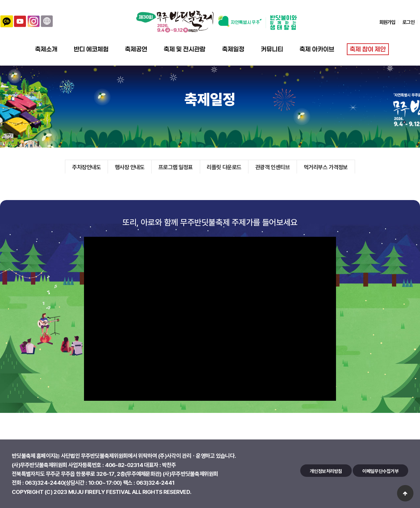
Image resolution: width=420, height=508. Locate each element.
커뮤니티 (272, 49)
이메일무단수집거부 (380, 471)
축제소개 (46, 49)
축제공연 (136, 49)
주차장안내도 (86, 167)
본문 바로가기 (0, 0)
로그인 (408, 22)
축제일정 (233, 49)
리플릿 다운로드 (224, 167)
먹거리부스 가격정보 (326, 167)
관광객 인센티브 (273, 167)
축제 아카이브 (317, 49)
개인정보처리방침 (326, 471)
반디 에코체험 (91, 49)
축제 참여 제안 (368, 49)
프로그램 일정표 (176, 167)
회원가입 (387, 22)
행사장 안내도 (130, 167)
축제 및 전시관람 (185, 49)
